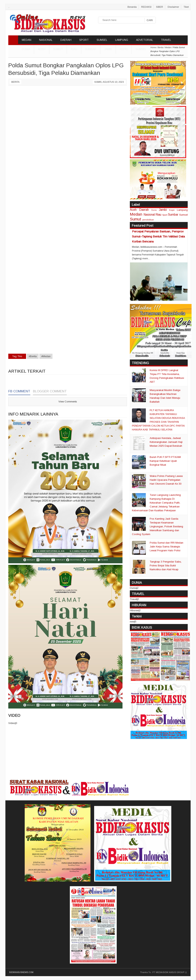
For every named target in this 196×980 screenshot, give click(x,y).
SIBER (160, 7)
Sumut (58, 49)
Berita (15, 82)
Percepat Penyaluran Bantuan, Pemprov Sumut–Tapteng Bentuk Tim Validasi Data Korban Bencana (158, 236)
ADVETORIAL (144, 40)
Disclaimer (173, 7)
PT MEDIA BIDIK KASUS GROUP (168, 972)
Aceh (42, 49)
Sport (165, 215)
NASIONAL (46, 40)
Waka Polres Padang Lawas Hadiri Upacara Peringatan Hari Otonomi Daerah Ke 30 (166, 480)
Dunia (154, 210)
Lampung (182, 210)
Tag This (17, 356)
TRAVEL (166, 40)
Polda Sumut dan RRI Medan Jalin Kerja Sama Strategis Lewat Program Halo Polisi (166, 547)
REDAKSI (146, 7)
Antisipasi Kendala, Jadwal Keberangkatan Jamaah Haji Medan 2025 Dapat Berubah (166, 442)
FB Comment (19, 391)
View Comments (68, 402)
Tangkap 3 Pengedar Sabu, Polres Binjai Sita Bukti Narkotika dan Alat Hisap (166, 566)
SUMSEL (102, 40)
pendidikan (148, 220)
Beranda (132, 7)
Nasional (149, 215)
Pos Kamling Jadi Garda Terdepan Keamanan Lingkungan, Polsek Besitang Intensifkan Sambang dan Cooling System (158, 526)
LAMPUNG (122, 40)
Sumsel (141, 49)
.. (9, 7)
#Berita (33, 356)
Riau (74, 49)
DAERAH (66, 40)
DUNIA (26, 49)
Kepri (124, 49)
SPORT (84, 40)
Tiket (186, 7)
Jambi (108, 49)
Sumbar (91, 49)
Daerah (144, 210)
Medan (136, 214)
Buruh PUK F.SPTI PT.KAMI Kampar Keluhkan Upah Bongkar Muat (165, 461)
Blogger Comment (50, 391)
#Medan (46, 356)
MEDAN (27, 40)
